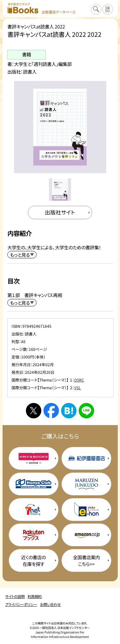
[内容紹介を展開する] (22, 255)
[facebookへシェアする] (51, 411)
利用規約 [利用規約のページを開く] (35, 596)
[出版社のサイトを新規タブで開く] (60, 213)
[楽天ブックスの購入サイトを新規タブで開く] (34, 535)
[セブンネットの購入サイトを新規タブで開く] (34, 510)
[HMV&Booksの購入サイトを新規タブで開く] (34, 458)
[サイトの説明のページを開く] (108, 9)
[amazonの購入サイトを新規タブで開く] (86, 535)
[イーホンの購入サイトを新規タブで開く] (86, 510)
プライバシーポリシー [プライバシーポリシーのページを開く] (21, 604)
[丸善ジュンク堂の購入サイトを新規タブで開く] (86, 484)
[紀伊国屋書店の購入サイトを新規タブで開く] (86, 458)
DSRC (79, 380)
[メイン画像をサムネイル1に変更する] (60, 189)
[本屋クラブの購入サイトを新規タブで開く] (34, 484)
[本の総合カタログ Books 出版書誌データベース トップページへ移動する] (41, 8)
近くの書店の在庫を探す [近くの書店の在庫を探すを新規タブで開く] (33, 560)
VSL (78, 387)
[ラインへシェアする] (86, 411)
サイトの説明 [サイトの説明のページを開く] (15, 596)
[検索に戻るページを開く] (96, 9)
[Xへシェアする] (34, 411)
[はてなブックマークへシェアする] (69, 411)
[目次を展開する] (22, 303)
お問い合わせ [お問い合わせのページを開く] (50, 604)
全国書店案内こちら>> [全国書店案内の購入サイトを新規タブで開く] (86, 560)
